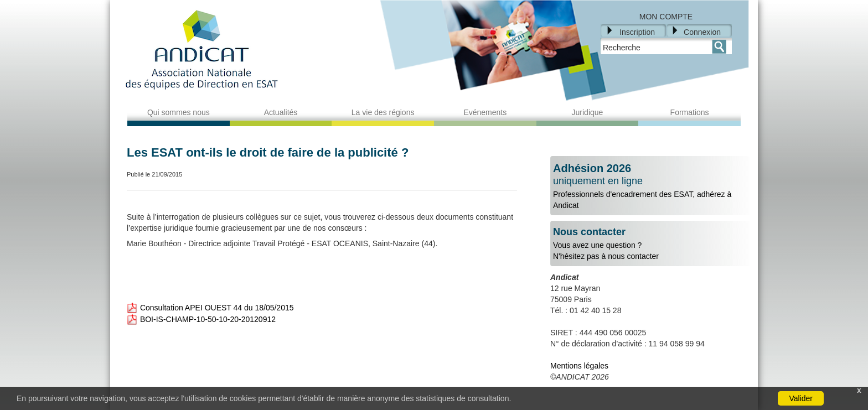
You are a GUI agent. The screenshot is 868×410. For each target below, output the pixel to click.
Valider (801, 398)
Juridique (588, 112)
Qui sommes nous (179, 112)
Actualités (281, 112)
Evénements (485, 112)
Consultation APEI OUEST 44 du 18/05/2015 (210, 308)
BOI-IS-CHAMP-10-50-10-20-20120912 (201, 319)
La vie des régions (383, 112)
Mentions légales (579, 366)
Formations (690, 112)
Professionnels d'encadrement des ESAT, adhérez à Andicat (650, 186)
